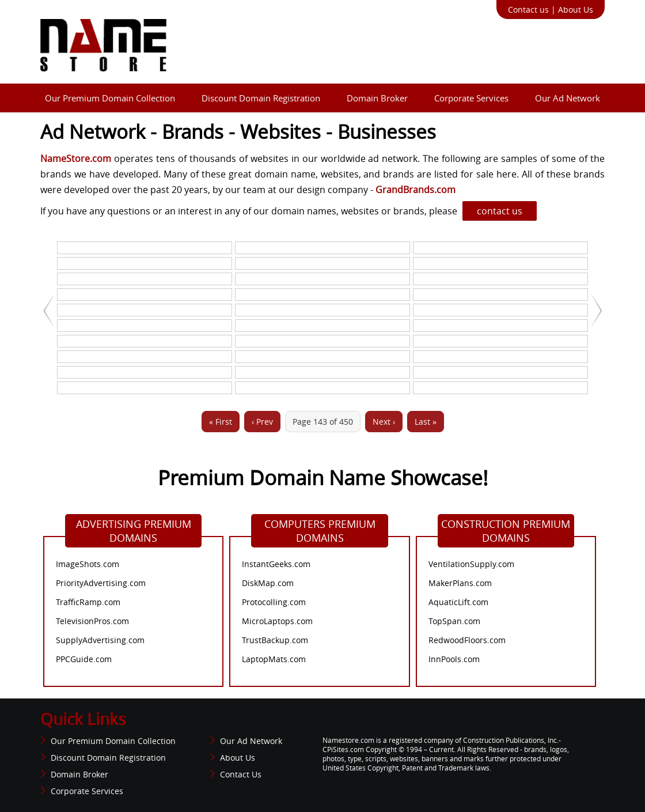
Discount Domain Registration (261, 98)
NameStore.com (76, 158)
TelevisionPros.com (92, 621)
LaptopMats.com (274, 659)
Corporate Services (471, 98)
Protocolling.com (274, 602)
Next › (384, 422)
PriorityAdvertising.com (101, 583)
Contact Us (241, 774)
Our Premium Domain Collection (110, 98)
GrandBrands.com (414, 190)
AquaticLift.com (458, 602)
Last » (426, 422)
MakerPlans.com (460, 583)
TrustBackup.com (275, 640)
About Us (576, 10)
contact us (500, 211)
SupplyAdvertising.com (100, 640)
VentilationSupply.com (471, 564)
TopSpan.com (454, 621)
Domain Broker (377, 98)
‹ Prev (262, 422)
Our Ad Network (568, 98)
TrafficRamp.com (88, 602)
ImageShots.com (88, 564)
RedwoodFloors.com (467, 640)
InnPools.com (454, 659)
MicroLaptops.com (277, 621)
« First (221, 422)
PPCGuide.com (84, 659)
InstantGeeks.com (276, 564)
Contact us (528, 10)
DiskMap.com (268, 583)
